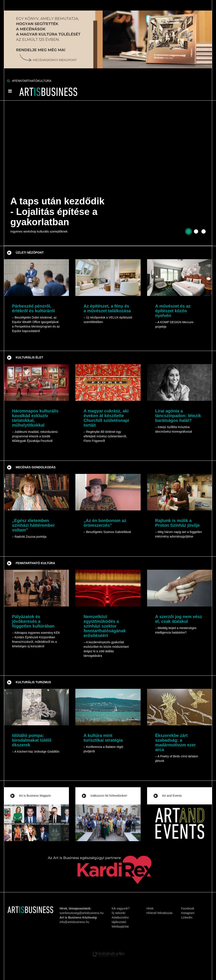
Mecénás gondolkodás (36, 467)
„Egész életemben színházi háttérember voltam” (33, 525)
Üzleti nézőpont (30, 253)
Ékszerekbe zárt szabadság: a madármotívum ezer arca (176, 743)
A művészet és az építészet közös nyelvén (173, 311)
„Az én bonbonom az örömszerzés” (105, 523)
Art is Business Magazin (35, 796)
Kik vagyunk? (121, 908)
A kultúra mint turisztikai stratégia (103, 738)
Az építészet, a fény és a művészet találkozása (107, 308)
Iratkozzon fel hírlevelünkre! (109, 796)
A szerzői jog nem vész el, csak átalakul (179, 619)
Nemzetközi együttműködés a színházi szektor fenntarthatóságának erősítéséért (105, 626)
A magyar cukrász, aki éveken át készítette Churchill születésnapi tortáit (106, 418)
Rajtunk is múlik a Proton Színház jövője (178, 523)
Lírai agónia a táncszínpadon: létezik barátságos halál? (178, 416)
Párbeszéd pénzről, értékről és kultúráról (33, 308)
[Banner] (108, 34)
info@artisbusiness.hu (75, 922)
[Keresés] (8, 81)
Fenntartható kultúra (35, 563)
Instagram (188, 913)
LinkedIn (187, 917)
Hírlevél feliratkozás (160, 913)
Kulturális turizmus (33, 682)
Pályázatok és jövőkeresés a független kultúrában (33, 621)
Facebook (188, 908)
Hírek (150, 908)
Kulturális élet (29, 357)
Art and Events (172, 796)
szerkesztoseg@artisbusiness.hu (82, 913)
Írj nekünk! (119, 913)
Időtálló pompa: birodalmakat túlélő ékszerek (32, 740)
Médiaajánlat (120, 926)
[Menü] (10, 91)
